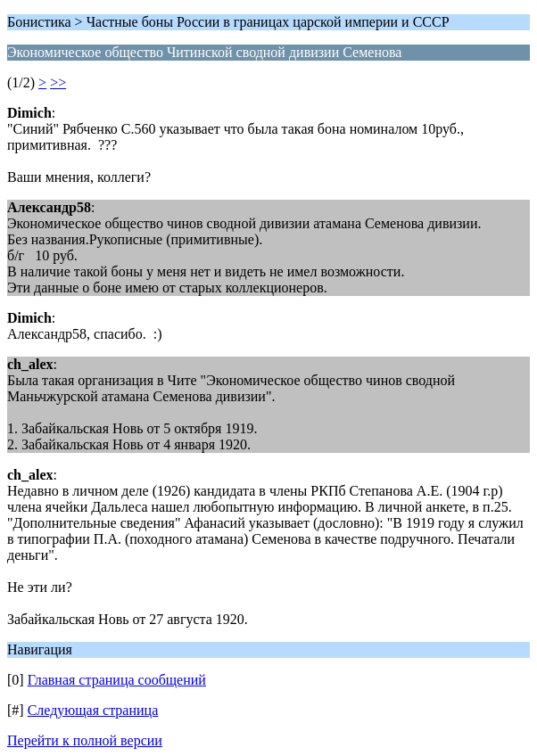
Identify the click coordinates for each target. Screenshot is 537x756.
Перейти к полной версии (85, 740)
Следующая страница (93, 710)
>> (58, 82)
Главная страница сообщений (117, 680)
